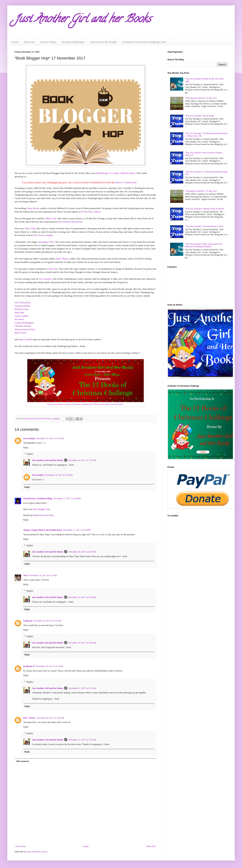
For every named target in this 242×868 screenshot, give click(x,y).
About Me (29, 42)
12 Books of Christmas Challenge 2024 (144, 42)
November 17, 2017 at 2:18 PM (67, 498)
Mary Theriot (62, 259)
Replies (30, 454)
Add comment (22, 761)
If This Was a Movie (91, 212)
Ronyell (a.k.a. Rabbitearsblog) (38, 498)
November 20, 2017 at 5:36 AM (50, 718)
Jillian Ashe (51, 218)
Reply (26, 448)
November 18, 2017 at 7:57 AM (82, 460)
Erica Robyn (29, 438)
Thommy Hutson (23, 326)
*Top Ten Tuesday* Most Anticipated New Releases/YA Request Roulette (204, 245)
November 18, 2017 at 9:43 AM (82, 597)
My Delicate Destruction (71, 222)
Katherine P (29, 666)
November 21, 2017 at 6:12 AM (82, 688)
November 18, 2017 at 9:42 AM (82, 643)
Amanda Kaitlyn (23, 306)
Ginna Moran (33, 208)
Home (15, 42)
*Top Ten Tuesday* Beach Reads (200, 116)
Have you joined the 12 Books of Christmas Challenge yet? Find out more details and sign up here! (86, 404)
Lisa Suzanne (45, 279)
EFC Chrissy (29, 718)
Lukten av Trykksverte (125, 182)
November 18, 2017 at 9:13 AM (43, 575)
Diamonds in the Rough (103, 42)
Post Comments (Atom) (37, 852)
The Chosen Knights (43, 235)
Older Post (151, 846)
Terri (26, 575)
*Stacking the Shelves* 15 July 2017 (201, 191)
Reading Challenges (73, 42)
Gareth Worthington (24, 323)
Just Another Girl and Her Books (47, 460)
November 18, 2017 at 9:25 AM (47, 621)
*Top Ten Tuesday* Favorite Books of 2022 (204, 226)
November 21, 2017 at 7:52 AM (82, 740)
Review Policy (48, 42)
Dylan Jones (20, 333)
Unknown (28, 621)
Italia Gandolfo (26, 339)
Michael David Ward (25, 329)
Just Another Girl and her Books (83, 20)
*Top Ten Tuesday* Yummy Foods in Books (204, 209)
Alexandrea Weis (46, 242)
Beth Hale (19, 312)
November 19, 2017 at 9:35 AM (59, 475)
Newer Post (21, 846)
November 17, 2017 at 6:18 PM (77, 530)
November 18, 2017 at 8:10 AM (82, 552)
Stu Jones (19, 319)
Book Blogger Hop (41, 509)
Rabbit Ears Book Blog (43, 515)
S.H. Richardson (22, 302)
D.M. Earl (53, 269)
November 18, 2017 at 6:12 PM (49, 666)
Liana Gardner (22, 316)
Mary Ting (30, 228)
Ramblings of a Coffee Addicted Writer (116, 173)
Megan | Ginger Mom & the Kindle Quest (43, 530)
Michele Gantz (22, 309)
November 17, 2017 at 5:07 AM (50, 438)
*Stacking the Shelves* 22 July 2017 (201, 98)
